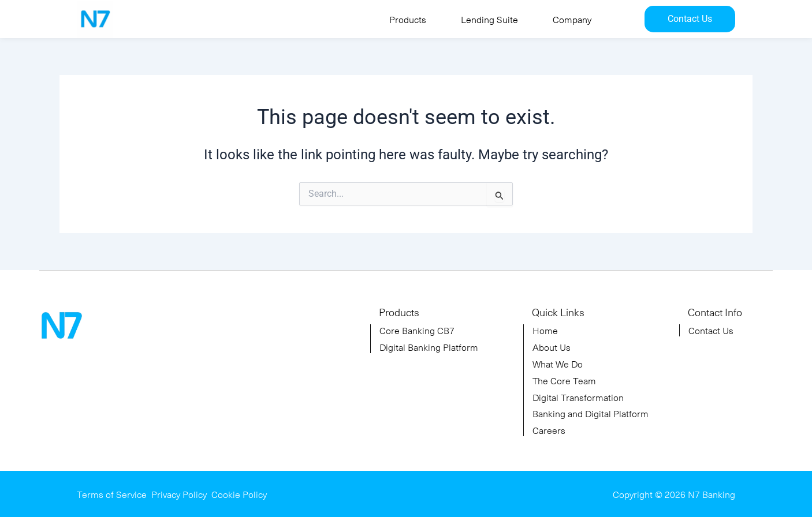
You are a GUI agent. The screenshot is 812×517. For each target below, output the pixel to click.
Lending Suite (489, 19)
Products (408, 19)
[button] (411, 19)
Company (572, 19)
